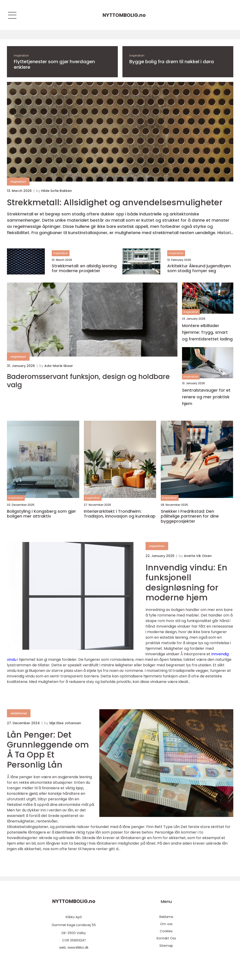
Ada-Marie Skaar (59, 366)
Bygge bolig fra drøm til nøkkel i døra (172, 62)
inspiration (21, 55)
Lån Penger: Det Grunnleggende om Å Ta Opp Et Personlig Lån (48, 750)
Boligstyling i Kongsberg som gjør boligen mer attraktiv (41, 514)
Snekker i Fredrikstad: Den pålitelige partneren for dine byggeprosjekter (190, 516)
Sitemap (166, 946)
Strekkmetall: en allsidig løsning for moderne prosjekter (84, 268)
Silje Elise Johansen (65, 723)
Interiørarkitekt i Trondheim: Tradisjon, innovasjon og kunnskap (120, 514)
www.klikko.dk (78, 947)
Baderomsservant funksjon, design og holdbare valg (88, 381)
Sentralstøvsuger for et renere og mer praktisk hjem (206, 397)
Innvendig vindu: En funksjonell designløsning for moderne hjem (186, 582)
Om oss (166, 924)
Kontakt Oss (166, 938)
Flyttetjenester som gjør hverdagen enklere (54, 64)
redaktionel (19, 713)
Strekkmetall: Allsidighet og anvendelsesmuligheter (115, 202)
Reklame (166, 917)
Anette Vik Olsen (198, 556)
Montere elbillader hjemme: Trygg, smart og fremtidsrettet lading (207, 332)
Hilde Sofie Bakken (56, 191)
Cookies (166, 931)
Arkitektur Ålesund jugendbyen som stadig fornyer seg (199, 268)
